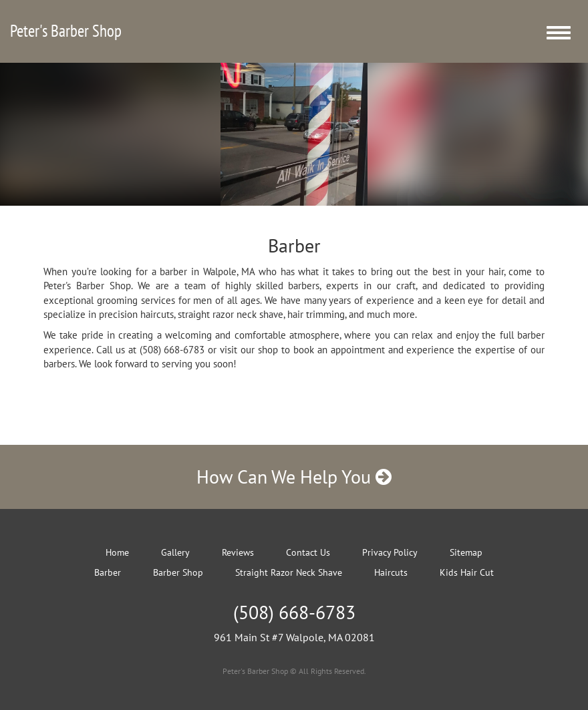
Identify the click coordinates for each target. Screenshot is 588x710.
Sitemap (466, 552)
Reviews (238, 552)
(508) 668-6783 (294, 612)
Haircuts (391, 572)
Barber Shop (178, 572)
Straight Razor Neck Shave (289, 572)
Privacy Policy (390, 552)
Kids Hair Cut (467, 572)
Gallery (175, 552)
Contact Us (308, 552)
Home (117, 552)
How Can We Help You (294, 477)
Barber (108, 572)
